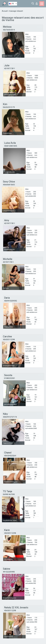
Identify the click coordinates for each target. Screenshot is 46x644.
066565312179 (9, 107)
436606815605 (9, 185)
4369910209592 (11, 301)
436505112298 (9, 340)
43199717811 (10, 69)
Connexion (37, 4)
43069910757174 (10, 417)
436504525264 (10, 456)
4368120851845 (11, 146)
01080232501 (10, 378)
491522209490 (9, 572)
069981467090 (9, 494)
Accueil (5, 11)
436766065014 (9, 30)
